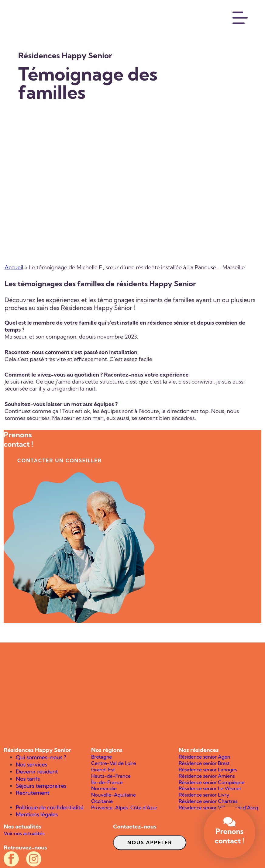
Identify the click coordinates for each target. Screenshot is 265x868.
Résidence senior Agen (204, 757)
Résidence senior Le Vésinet (210, 788)
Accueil (14, 267)
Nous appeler (150, 842)
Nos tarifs (28, 779)
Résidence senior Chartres (208, 801)
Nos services (31, 765)
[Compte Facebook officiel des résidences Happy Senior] (11, 859)
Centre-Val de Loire (114, 763)
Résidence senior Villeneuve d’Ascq (219, 808)
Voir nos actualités (24, 833)
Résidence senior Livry (204, 795)
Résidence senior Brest (204, 763)
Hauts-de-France (111, 776)
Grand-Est (103, 770)
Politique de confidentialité (50, 807)
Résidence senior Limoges (208, 770)
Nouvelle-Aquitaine (114, 795)
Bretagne (102, 757)
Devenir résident (37, 772)
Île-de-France (107, 782)
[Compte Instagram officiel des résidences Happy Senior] (34, 859)
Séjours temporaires (41, 786)
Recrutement (33, 793)
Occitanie (102, 801)
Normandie (104, 788)
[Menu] (240, 17)
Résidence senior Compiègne (212, 782)
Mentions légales (37, 814)
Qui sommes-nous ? (41, 757)
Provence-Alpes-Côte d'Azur (124, 808)
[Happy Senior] (132, 694)
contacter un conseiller (60, 460)
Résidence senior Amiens (207, 776)
